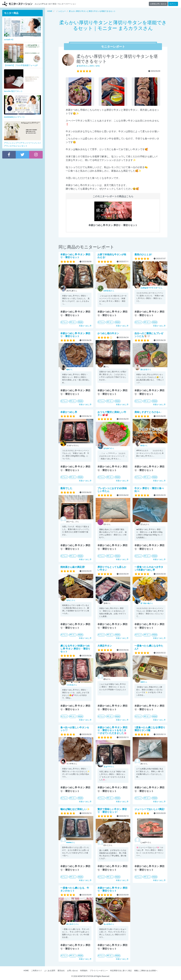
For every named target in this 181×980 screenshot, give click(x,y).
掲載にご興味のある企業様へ (146, 971)
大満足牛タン (105, 646)
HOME (26, 971)
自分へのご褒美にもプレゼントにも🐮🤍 (149, 335)
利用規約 (84, 971)
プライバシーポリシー (99, 971)
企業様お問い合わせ (158, 4)
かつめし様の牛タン (108, 333)
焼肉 (81, 322)
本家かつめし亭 (85, 326)
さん (109, 291)
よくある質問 (50, 971)
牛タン (73, 322)
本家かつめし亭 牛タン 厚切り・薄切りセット (75, 256)
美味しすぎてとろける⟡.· (148, 412)
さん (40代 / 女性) (88, 66)
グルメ (65, 322)
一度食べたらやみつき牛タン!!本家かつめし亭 (149, 568)
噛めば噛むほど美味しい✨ (75, 809)
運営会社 (61, 971)
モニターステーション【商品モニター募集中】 (17, 4)
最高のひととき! (143, 254)
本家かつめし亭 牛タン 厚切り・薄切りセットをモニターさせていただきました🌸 (112, 730)
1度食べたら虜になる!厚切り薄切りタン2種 (150, 729)
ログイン (173, 4)
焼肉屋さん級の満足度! (73, 567)
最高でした (66, 488)
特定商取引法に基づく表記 (121, 971)
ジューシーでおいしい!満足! (149, 809)
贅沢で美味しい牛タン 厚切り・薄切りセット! (112, 811)
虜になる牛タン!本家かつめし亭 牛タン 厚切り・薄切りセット (75, 649)
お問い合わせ (72, 971)
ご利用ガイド (37, 971)
